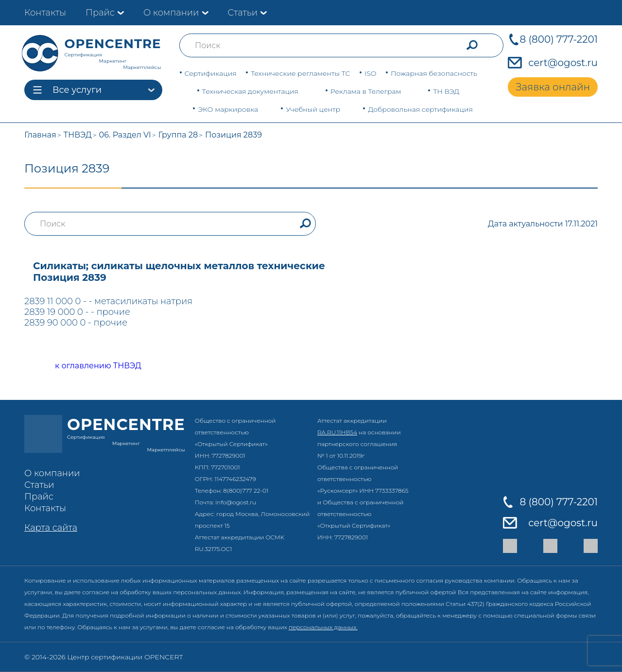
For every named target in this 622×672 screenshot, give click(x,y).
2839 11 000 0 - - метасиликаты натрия (108, 301)
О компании (171, 13)
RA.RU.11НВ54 (337, 432)
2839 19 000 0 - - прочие (77, 312)
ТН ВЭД (446, 91)
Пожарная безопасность (434, 73)
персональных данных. (323, 627)
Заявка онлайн (553, 87)
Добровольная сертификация (420, 109)
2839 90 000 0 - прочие (76, 323)
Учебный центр (313, 109)
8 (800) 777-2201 (559, 39)
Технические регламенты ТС (300, 73)
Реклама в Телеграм (366, 91)
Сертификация (211, 73)
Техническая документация (250, 91)
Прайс (100, 13)
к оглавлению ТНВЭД (87, 366)
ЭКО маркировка (228, 109)
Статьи (242, 13)
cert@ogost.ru (563, 63)
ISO (370, 73)
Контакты (45, 13)
